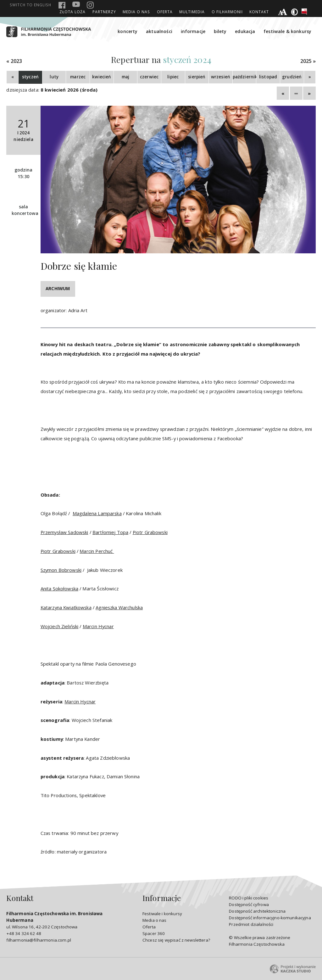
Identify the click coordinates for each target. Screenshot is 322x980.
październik (244, 77)
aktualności (159, 31)
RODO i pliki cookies (249, 898)
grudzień (292, 77)
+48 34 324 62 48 (24, 933)
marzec (78, 77)
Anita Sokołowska (59, 589)
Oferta (165, 12)
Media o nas (136, 12)
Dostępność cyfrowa (249, 904)
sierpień (197, 77)
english (31, 5)
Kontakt (259, 12)
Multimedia (192, 12)
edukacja (245, 31)
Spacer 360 (154, 933)
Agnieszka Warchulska (119, 607)
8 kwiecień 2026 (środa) (69, 90)
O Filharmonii (227, 12)
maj (125, 77)
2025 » (308, 61)
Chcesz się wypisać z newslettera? (176, 940)
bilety (220, 31)
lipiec (173, 77)
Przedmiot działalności (251, 924)
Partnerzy (104, 12)
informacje (193, 31)
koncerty (128, 31)
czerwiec (149, 77)
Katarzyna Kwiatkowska (66, 607)
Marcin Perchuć (97, 551)
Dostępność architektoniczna (257, 911)
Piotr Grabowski (150, 532)
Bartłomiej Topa (110, 532)
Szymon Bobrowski (61, 570)
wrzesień (221, 77)
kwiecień (102, 77)
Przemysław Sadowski (64, 532)
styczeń (30, 77)
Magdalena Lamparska (97, 513)
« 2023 (14, 61)
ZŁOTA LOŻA (72, 12)
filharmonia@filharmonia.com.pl (39, 940)
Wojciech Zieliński (60, 626)
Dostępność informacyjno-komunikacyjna (270, 918)
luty (54, 77)
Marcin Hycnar (98, 626)
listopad (268, 77)
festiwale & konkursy (287, 31)
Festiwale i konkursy (162, 914)
